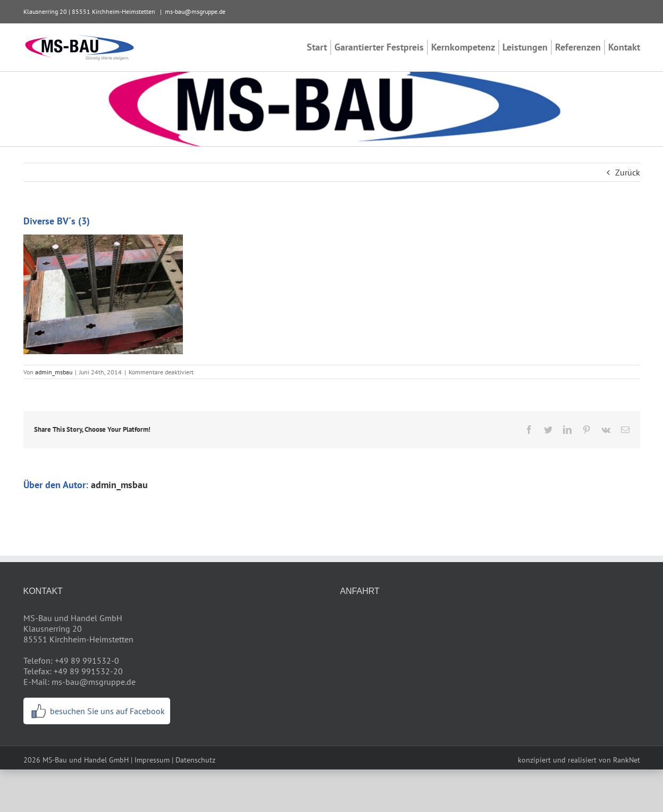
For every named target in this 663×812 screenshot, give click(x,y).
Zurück (628, 172)
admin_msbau (54, 372)
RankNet (627, 760)
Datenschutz (195, 760)
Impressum (152, 760)
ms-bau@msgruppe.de (195, 11)
